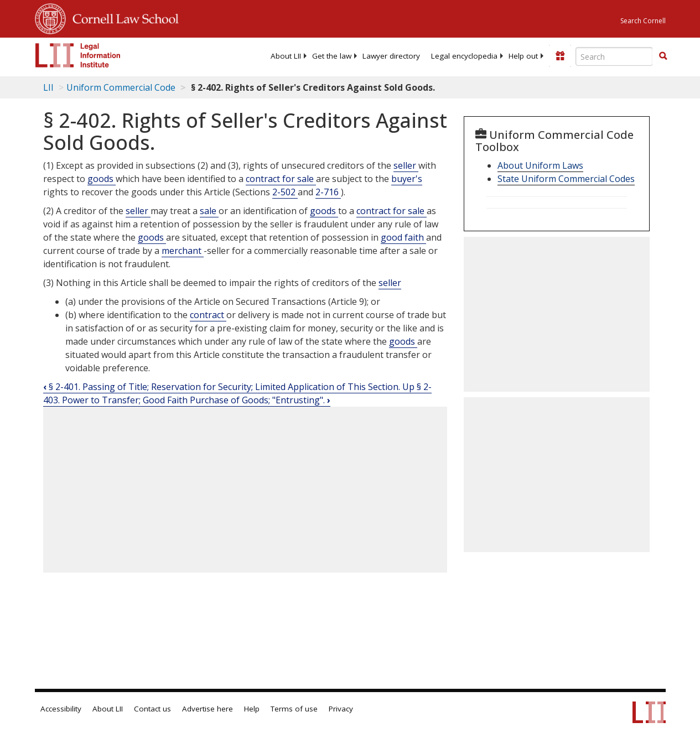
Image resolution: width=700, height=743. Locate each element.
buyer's (407, 179)
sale (209, 211)
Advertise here (208, 709)
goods (102, 179)
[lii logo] (78, 55)
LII (48, 87)
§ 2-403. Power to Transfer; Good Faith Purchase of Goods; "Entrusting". (237, 393)
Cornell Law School (122, 17)
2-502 (285, 192)
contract (208, 315)
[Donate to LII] (560, 56)
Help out (523, 56)
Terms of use (294, 709)
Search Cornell (643, 21)
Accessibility (61, 709)
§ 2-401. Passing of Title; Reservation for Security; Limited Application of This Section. (223, 387)
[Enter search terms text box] (614, 56)
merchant (183, 251)
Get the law (332, 56)
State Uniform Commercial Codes (566, 179)
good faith (403, 237)
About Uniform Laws (540, 165)
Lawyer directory (391, 56)
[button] (663, 56)
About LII (286, 56)
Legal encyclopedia (464, 56)
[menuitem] (286, 56)
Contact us (152, 709)
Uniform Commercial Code (121, 87)
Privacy (341, 709)
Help (252, 709)
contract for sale (281, 179)
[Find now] (663, 56)
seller (406, 165)
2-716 (328, 192)
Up (409, 387)
